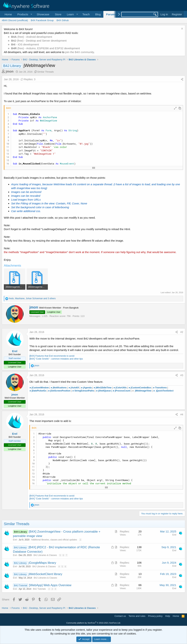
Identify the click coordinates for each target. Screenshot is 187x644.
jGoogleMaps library (42, 563)
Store (58, 14)
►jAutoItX (74, 388)
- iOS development (25, 44)
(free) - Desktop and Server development (39, 41)
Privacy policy (155, 616)
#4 (182, 414)
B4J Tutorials (39, 589)
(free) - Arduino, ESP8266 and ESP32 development (45, 48)
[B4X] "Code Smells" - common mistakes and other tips (56, 359)
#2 (182, 332)
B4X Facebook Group (42, 20)
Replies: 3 (28, 79)
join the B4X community (79, 52)
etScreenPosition (62, 391)
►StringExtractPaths (83, 391)
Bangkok (74, 308)
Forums (111, 14)
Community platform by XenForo (93, 623)
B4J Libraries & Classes (45, 555)
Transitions (160, 388)
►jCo (116, 388)
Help (168, 616)
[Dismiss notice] (182, 29)
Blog (98, 14)
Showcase (43, 14)
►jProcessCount (122, 391)
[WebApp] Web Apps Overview (50, 585)
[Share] (182, 79)
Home (8, 14)
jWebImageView (143, 391)
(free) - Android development (32, 37)
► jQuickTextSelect (163, 391)
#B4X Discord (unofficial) (15, 20)
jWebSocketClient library (45, 574)
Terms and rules (137, 616)
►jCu (131, 388)
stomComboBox (143, 388)
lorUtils (123, 388)
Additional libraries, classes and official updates (54, 540)
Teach (86, 14)
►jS (98, 391)
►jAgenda (86, 388)
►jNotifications (59, 388)
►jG (50, 391)
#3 (182, 375)
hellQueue (106, 391)
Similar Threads (46, 72)
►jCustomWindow (39, 388)
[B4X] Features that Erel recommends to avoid (52, 356)
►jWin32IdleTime (103, 388)
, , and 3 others (32, 298)
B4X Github (63, 20)
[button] (24, 14)
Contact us (120, 616)
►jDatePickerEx (38, 391)
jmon (10, 71)
